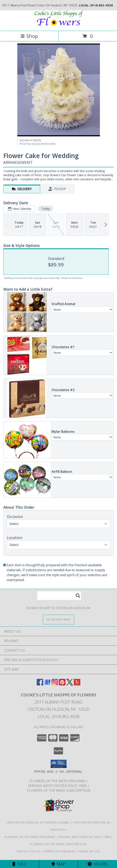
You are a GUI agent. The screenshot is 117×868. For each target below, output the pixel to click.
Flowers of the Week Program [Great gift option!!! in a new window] (58, 781)
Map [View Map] (58, 864)
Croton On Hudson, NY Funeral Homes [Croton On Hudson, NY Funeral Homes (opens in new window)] (38, 822)
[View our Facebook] (40, 684)
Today (46, 209)
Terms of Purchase (60, 851)
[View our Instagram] (55, 684)
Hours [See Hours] (98, 864)
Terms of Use (89, 851)
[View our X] (70, 684)
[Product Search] (59, 596)
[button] (59, 764)
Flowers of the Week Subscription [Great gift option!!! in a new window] (59, 790)
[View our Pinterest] (62, 684)
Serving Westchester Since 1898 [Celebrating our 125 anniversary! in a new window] (58, 786)
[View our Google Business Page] (47, 684)
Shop (29, 36)
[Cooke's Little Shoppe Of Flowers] (58, 25)
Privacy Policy (29, 851)
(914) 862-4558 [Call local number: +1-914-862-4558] (102, 5)
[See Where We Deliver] (58, 619)
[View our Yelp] (77, 684)
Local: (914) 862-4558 (58, 716)
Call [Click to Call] (19, 864)
